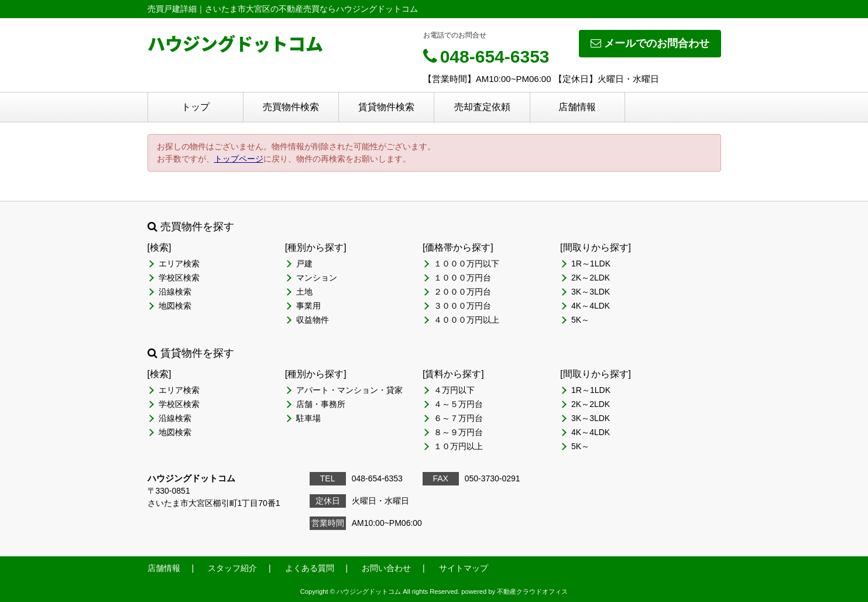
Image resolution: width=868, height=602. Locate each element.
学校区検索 (179, 278)
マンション (317, 278)
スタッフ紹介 (232, 568)
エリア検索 (179, 264)
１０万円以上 (458, 446)
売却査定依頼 (482, 107)
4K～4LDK (591, 306)
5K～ (580, 320)
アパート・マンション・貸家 (349, 390)
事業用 (308, 306)
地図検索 (175, 306)
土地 (304, 292)
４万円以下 (454, 390)
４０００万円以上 (466, 320)
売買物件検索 (291, 107)
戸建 (304, 264)
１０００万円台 (462, 278)
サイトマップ (464, 568)
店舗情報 (577, 107)
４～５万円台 (458, 404)
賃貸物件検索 (386, 107)
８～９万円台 (458, 432)
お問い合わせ (386, 568)
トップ (195, 107)
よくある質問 (310, 568)
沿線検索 (175, 292)
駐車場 (308, 418)
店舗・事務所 (321, 404)
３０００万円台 (462, 306)
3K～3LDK (591, 292)
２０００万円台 (462, 292)
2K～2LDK (591, 278)
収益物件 (313, 320)
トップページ (239, 159)
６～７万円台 (458, 418)
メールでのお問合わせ (650, 43)
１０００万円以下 (466, 264)
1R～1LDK (591, 264)
